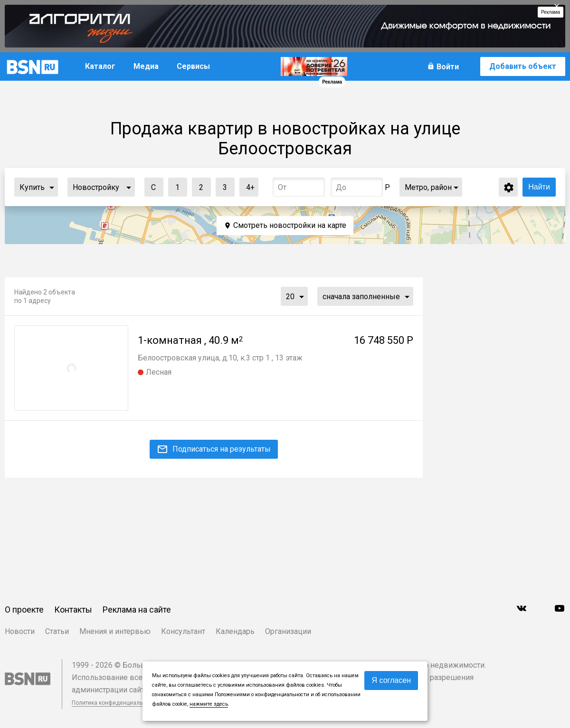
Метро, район (428, 187)
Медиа (146, 66)
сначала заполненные (361, 297)
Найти (539, 187)
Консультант (183, 631)
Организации (288, 631)
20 (290, 297)
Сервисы (193, 66)
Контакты (73, 610)
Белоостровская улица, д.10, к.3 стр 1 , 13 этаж (220, 358)
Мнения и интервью (115, 631)
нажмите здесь (209, 704)
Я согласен (391, 680)
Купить (32, 187)
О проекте (24, 610)
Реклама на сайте (137, 610)
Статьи (57, 631)
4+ (247, 185)
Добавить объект (523, 66)
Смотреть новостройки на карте (290, 225)
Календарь (235, 631)
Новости (20, 631)
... (52, 187)
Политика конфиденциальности (115, 703)
